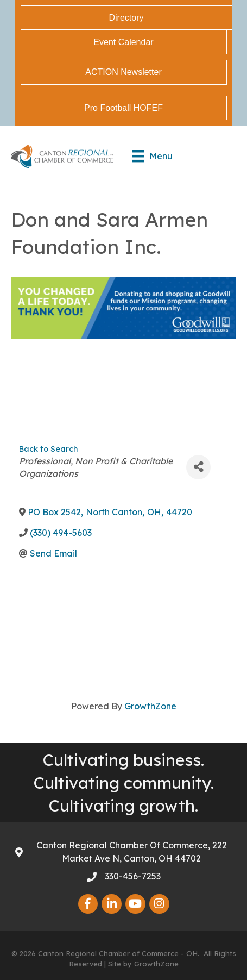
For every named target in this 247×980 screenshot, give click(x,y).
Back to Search (48, 449)
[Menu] (152, 156)
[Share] (198, 467)
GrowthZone (150, 706)
